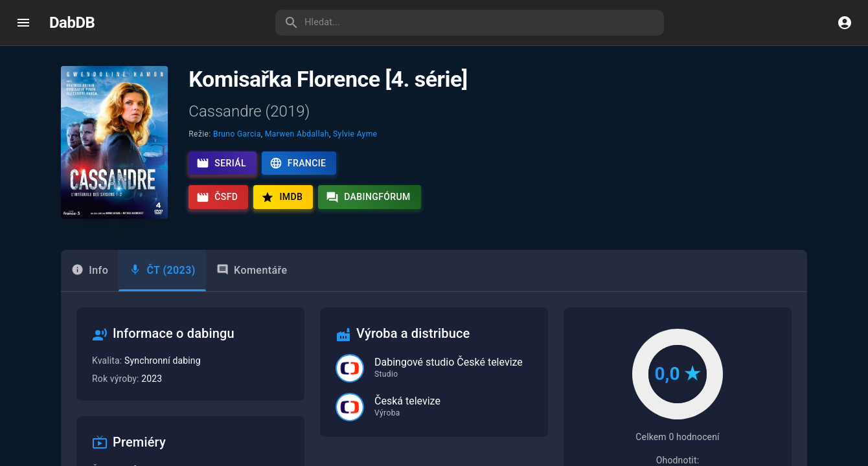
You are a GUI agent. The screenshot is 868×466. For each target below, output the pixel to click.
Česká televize (407, 401)
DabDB (72, 23)
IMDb (282, 197)
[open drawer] (23, 23)
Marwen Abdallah (297, 134)
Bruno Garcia (237, 134)
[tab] (162, 271)
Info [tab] (90, 270)
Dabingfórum (368, 197)
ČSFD (217, 197)
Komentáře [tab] (252, 270)
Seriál (221, 163)
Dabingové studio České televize (449, 362)
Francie (298, 163)
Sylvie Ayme (355, 134)
